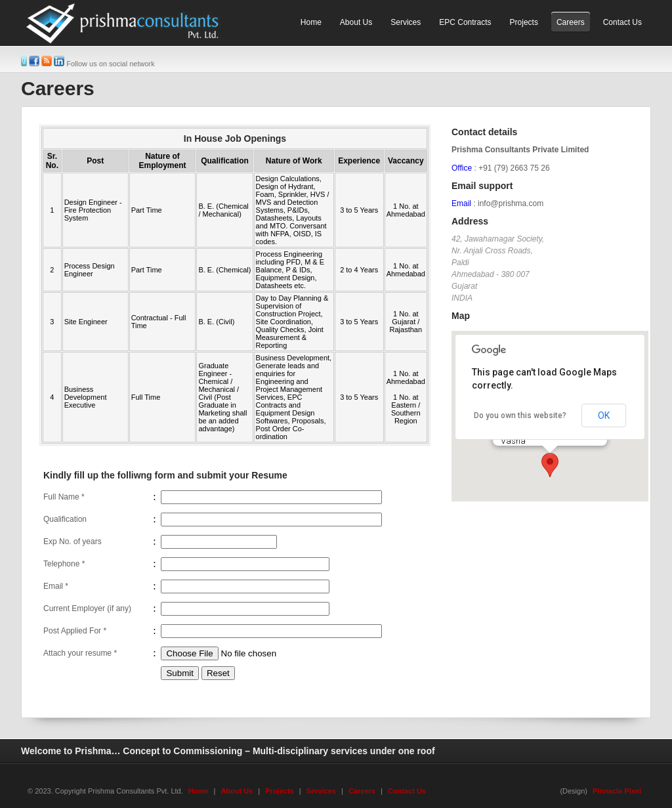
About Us (237, 791)
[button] (550, 465)
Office (462, 168)
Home (199, 791)
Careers (362, 791)
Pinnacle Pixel (617, 791)
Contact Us (407, 791)
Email (461, 203)
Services (321, 791)
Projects (279, 791)
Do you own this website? (520, 415)
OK (604, 415)
